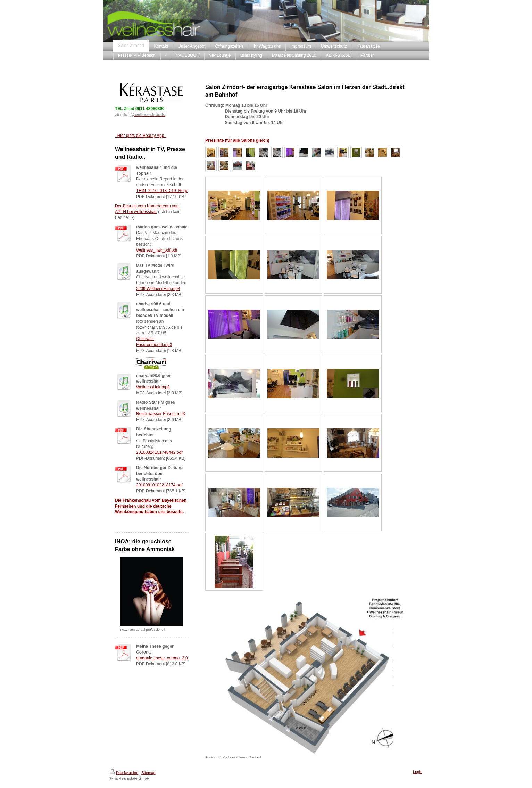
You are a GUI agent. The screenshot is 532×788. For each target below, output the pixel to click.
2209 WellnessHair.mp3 (158, 289)
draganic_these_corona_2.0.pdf (165, 658)
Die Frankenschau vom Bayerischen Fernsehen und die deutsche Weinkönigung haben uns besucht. (151, 506)
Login (418, 772)
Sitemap (148, 773)
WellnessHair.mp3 (153, 387)
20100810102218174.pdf (159, 485)
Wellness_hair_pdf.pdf (157, 250)
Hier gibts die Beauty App (141, 136)
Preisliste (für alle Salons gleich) (237, 140)
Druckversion (124, 773)
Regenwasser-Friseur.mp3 (161, 414)
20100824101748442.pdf (159, 452)
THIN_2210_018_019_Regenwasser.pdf (173, 191)
